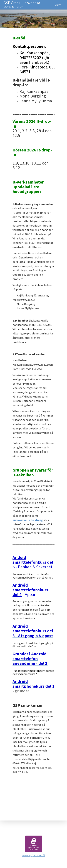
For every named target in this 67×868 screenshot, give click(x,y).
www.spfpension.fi (33, 855)
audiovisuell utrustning (28, 520)
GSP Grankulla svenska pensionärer (22, 5)
